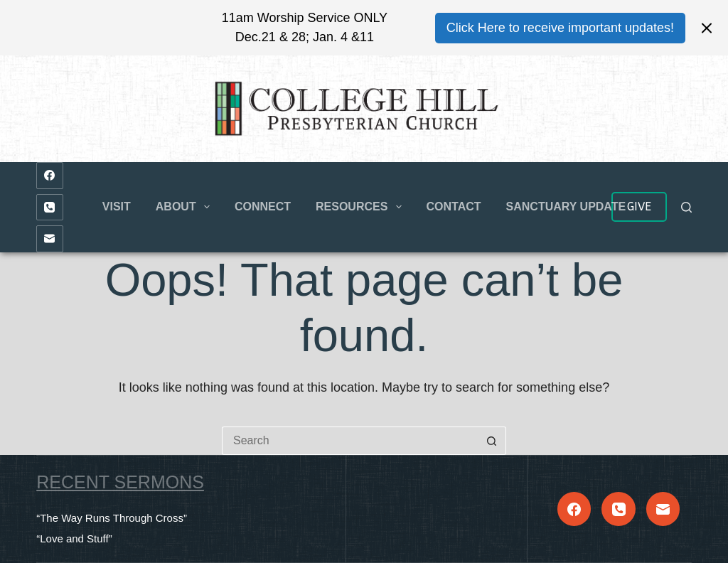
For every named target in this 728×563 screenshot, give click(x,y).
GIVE (639, 207)
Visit (117, 207)
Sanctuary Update (566, 207)
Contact (454, 207)
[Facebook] (50, 176)
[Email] (50, 239)
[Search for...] (350, 441)
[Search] (686, 207)
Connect (263, 207)
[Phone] (50, 208)
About (186, 207)
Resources (362, 207)
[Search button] (492, 441)
